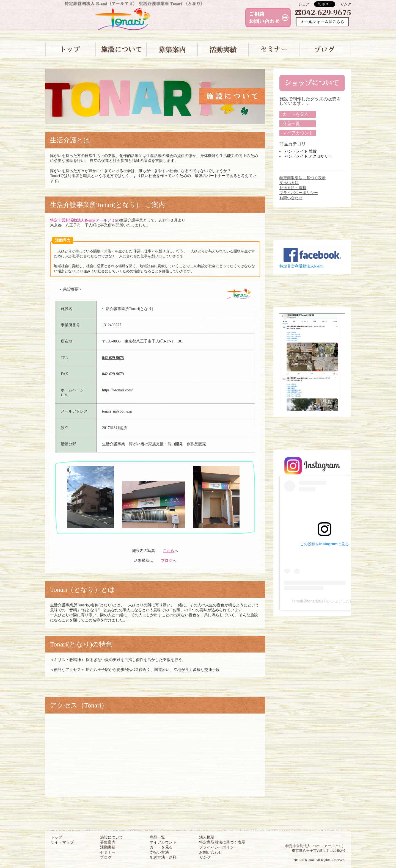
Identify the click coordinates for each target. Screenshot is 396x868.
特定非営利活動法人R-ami (302, 266)
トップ (56, 837)
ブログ (167, 561)
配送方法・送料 (293, 188)
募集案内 (108, 842)
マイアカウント (298, 133)
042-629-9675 (113, 358)
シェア (304, 4)
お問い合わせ (291, 198)
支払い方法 (289, 183)
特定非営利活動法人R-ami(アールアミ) (83, 220)
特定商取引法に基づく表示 (302, 178)
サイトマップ (62, 842)
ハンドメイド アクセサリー (308, 156)
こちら (169, 551)
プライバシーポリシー (299, 193)
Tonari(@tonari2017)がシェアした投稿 (324, 601)
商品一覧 (291, 124)
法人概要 (207, 837)
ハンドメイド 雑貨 (301, 151)
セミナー (108, 852)
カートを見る (296, 114)
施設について (112, 837)
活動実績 (108, 847)
